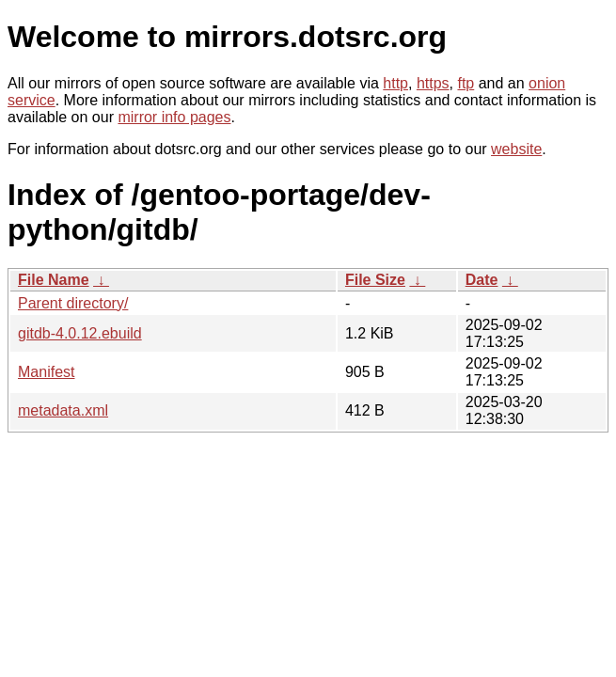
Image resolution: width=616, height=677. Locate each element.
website (516, 149)
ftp (466, 83)
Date (482, 280)
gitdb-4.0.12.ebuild (80, 333)
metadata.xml (63, 410)
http (395, 83)
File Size (375, 280)
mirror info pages (174, 117)
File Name (54, 280)
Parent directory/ (73, 303)
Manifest (46, 372)
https (433, 83)
